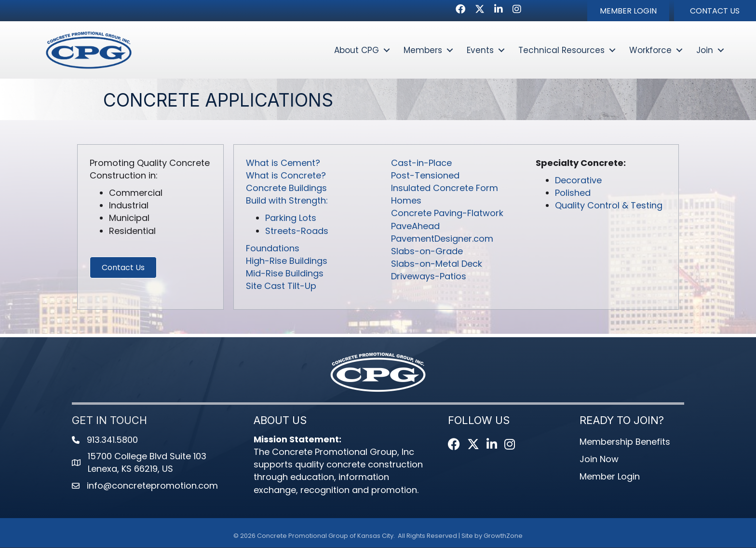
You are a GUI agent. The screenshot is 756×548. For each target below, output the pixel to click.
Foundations (273, 248)
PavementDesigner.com (442, 239)
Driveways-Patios (429, 277)
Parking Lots (291, 218)
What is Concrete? (286, 176)
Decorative (578, 181)
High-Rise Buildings (287, 261)
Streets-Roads (297, 231)
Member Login (610, 477)
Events (480, 50)
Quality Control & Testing (609, 206)
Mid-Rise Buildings (285, 274)
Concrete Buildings (286, 188)
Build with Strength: (287, 201)
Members (423, 50)
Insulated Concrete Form (445, 188)
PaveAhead (415, 226)
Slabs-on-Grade (427, 252)
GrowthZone (503, 536)
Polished (573, 193)
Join (705, 50)
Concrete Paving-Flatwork (447, 213)
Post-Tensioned (425, 176)
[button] (628, 11)
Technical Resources (561, 50)
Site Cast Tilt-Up (281, 286)
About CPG (357, 50)
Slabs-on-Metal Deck (437, 264)
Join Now (599, 459)
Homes (406, 201)
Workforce (650, 50)
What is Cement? (283, 163)
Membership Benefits (625, 442)
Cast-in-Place (421, 163)
